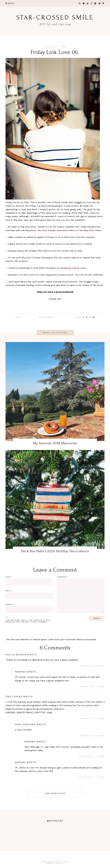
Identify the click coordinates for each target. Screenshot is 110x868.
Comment (63, 577)
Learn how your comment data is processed (72, 639)
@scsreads (55, 821)
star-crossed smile (55, 17)
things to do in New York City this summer (71, 237)
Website (10, 604)
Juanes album (71, 258)
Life (63, 47)
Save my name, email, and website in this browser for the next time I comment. (28, 621)
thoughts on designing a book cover (66, 268)
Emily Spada (14, 697)
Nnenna (20, 672)
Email (9, 591)
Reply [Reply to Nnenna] (102, 687)
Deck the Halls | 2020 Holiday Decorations (55, 551)
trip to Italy (76, 251)
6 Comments (47, 317)
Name (9, 577)
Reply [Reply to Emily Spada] (102, 718)
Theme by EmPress (55, 863)
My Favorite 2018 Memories (55, 443)
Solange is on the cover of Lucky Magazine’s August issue (40, 275)
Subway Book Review (65, 282)
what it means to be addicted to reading (69, 244)
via (59, 299)
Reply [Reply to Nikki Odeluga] (102, 736)
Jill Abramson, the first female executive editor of (61, 230)
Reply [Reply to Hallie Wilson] (102, 666)
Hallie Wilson (16, 655)
